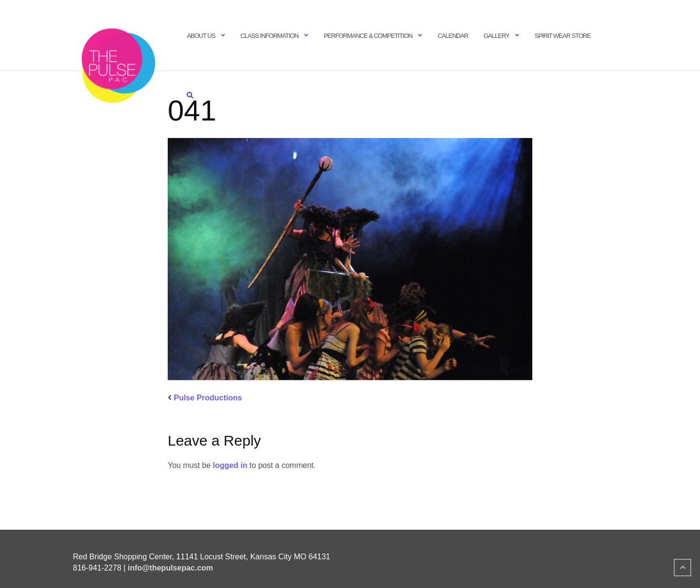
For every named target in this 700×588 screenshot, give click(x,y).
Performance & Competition (368, 36)
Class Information (270, 36)
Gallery (497, 36)
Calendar (453, 36)
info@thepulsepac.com (171, 568)
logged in (230, 465)
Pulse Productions (208, 398)
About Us (201, 36)
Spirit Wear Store (563, 36)
